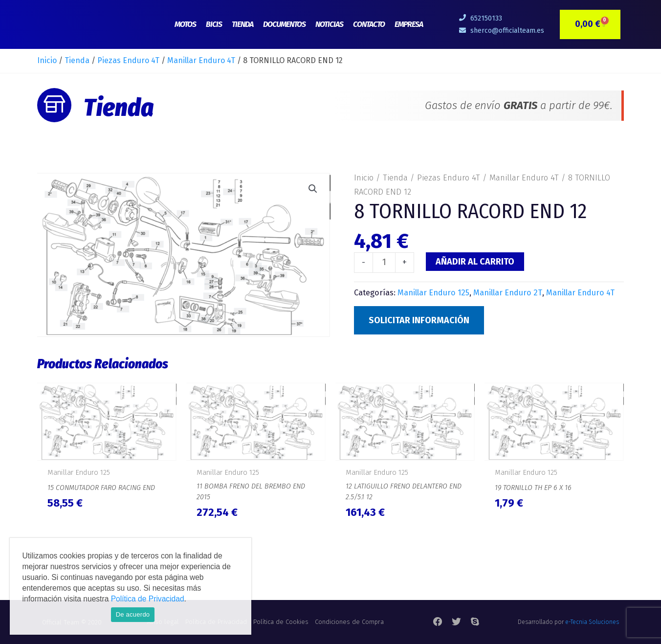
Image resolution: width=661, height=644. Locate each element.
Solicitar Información (419, 320)
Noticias (329, 24)
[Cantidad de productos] (384, 263)
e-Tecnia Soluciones (592, 622)
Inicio (47, 60)
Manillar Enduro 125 (433, 293)
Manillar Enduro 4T (201, 60)
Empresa (409, 24)
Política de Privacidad (148, 599)
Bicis (214, 24)
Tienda (242, 24)
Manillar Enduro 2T (508, 293)
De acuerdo (133, 614)
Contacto (369, 24)
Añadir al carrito (475, 262)
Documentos (284, 24)
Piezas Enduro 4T (128, 60)
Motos (185, 24)
